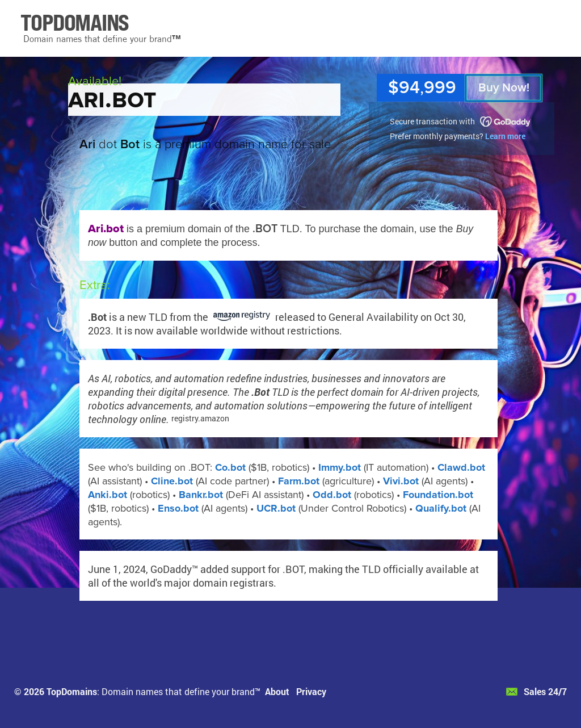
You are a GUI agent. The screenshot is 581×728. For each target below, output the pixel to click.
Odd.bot (332, 495)
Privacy (311, 691)
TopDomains (72, 691)
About (277, 691)
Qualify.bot (441, 508)
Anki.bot (108, 495)
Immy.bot (340, 467)
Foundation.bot (438, 495)
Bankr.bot (201, 495)
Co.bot (230, 467)
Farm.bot (299, 481)
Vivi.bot (401, 481)
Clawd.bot (461, 467)
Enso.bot (178, 508)
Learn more (505, 136)
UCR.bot (276, 508)
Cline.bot (172, 481)
